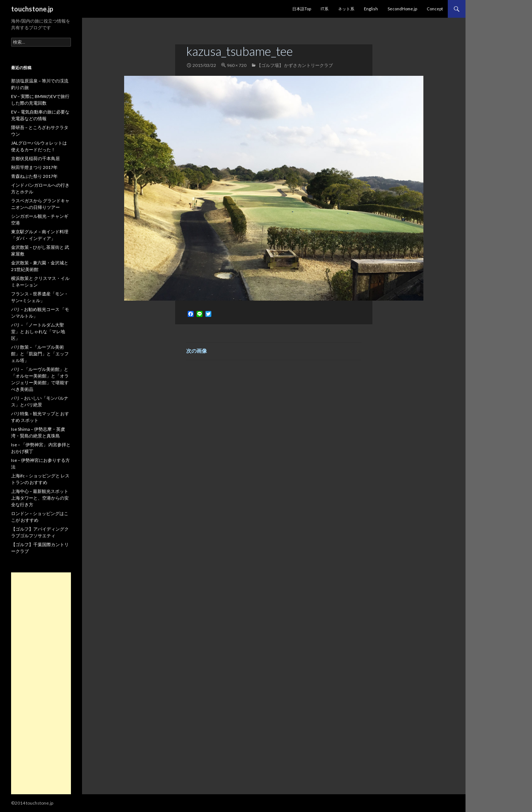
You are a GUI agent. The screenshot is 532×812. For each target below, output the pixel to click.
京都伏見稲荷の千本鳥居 (35, 158)
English (371, 9)
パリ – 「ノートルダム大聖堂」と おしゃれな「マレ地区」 (38, 331)
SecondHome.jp (402, 9)
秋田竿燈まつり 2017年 (34, 167)
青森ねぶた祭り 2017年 (34, 176)
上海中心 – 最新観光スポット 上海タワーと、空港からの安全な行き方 (40, 498)
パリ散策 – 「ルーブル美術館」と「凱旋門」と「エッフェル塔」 (40, 354)
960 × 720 (237, 65)
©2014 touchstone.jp (32, 803)
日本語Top (302, 9)
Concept (435, 9)
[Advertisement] (41, 683)
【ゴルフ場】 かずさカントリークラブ (295, 65)
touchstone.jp (32, 9)
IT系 (325, 9)
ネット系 (346, 9)
